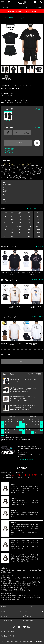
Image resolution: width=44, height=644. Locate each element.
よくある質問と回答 (7, 621)
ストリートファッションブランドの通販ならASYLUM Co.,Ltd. (19, 642)
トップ (3, 17)
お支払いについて (10, 148)
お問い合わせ (9, 152)
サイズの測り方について (36, 209)
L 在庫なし (17, 132)
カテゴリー (28, 7)
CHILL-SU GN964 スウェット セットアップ (11, 19)
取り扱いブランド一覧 (8, 632)
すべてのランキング (37, 317)
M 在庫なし (8, 132)
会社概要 (22, 459)
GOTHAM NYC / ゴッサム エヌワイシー (13, 85)
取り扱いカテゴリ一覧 (8, 636)
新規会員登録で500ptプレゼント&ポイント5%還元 (22, 11)
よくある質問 (9, 150)
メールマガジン (6, 616)
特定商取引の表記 (28, 621)
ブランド (16, 7)
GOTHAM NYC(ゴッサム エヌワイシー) (16, 17)
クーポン (4, 611)
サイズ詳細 (37, 128)
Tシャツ (5, 189)
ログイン (4, 607)
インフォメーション (29, 607)
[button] (40, 44)
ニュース (26, 611)
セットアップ (29, 85)
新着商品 (5, 7)
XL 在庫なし (27, 132)
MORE (22, 362)
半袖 (4, 195)
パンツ (4, 193)
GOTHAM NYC (38, 280)
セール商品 (39, 7)
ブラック (8, 116)
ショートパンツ (7, 197)
